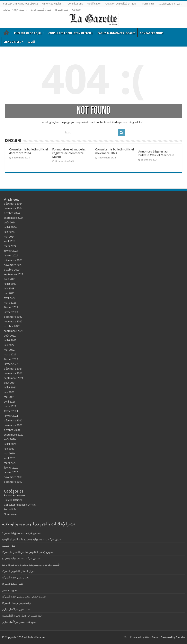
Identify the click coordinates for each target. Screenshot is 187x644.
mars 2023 (10, 303)
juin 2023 (9, 288)
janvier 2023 (11, 312)
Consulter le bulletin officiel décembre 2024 (29, 151)
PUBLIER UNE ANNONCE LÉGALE (20, 4)
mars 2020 (10, 463)
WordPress (152, 637)
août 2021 (10, 383)
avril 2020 (10, 458)
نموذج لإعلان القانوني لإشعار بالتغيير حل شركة (27, 552)
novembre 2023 (13, 265)
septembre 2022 (14, 331)
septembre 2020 (14, 435)
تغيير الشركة (62, 10)
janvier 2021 (11, 416)
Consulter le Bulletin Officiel (71, 33)
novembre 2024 (13, 208)
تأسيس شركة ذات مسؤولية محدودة (22, 533)
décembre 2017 (13, 482)
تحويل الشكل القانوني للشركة (19, 571)
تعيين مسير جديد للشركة (15, 577)
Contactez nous (152, 33)
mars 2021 (10, 406)
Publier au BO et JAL (28, 33)
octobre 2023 (12, 270)
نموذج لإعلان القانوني (169, 4)
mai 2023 (9, 293)
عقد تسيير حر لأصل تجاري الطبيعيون (22, 616)
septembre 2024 (14, 218)
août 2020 (10, 439)
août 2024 (10, 222)
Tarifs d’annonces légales (116, 33)
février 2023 (11, 307)
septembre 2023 (14, 274)
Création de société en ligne (121, 4)
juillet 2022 (10, 340)
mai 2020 (9, 453)
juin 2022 (9, 345)
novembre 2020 (13, 425)
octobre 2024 (12, 213)
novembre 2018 (13, 477)
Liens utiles (12, 42)
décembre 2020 (13, 420)
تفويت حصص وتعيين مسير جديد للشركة (24, 597)
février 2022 (11, 359)
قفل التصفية (9, 546)
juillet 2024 (10, 227)
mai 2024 (9, 237)
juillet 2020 (10, 444)
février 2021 (11, 411)
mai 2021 (9, 397)
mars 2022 (10, 354)
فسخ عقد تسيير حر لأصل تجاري (19, 622)
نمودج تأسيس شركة (41, 10)
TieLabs (181, 637)
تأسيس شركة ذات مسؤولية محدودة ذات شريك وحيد (31, 565)
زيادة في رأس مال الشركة (16, 603)
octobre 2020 (12, 430)
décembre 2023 (13, 260)
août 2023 (10, 279)
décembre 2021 (13, 369)
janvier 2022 (11, 364)
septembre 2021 (14, 378)
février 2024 (11, 251)
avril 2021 (10, 402)
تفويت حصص (9, 590)
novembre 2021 (13, 373)
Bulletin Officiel (6, 33)
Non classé (10, 514)
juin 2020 (9, 449)
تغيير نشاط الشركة (12, 584)
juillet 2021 (10, 387)
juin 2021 (9, 392)
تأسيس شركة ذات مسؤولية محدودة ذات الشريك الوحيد (33, 539)
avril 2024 (10, 241)
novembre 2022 (13, 321)
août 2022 (10, 336)
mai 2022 (9, 350)
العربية (31, 42)
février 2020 (11, 468)
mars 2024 (10, 246)
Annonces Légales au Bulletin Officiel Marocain (156, 153)
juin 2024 (9, 232)
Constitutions (75, 4)
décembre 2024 (13, 204)
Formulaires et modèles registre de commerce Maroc (69, 153)
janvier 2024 (11, 255)
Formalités (148, 4)
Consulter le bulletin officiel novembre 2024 (114, 151)
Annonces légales (52, 4)
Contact (77, 10)
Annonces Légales (14, 495)
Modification (94, 4)
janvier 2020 (11, 472)
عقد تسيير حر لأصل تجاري (16, 609)
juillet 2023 (10, 284)
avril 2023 (10, 298)
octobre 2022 (12, 326)
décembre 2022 (13, 317)
